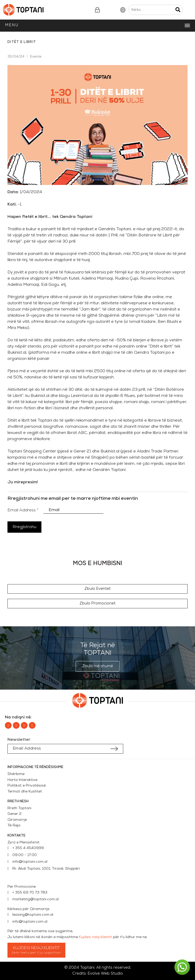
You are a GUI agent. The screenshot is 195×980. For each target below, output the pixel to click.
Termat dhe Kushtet (25, 792)
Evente (36, 57)
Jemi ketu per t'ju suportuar (36, 953)
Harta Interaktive (22, 780)
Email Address (23, 510)
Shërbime (16, 774)
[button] (98, 589)
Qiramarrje (17, 820)
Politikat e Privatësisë (27, 786)
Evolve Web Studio (105, 974)
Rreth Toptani (19, 808)
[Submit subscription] (114, 749)
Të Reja (14, 826)
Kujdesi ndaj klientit (95, 937)
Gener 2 (16, 814)
